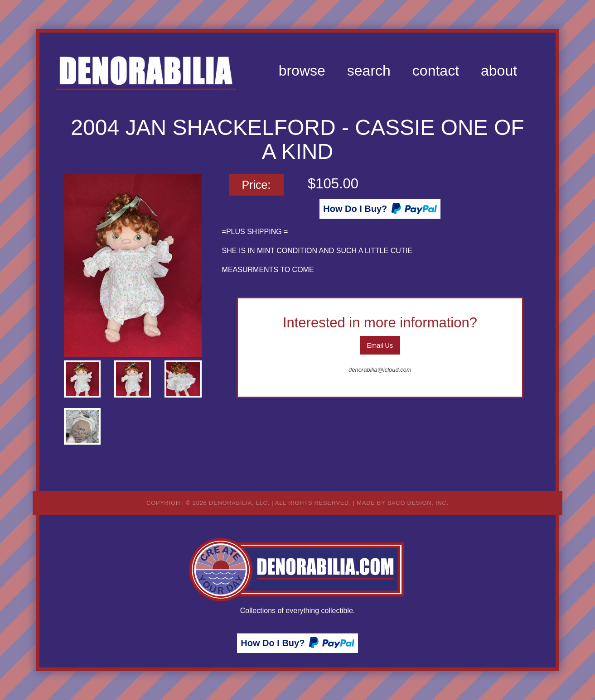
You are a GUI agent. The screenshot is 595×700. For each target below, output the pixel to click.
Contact (436, 71)
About (499, 71)
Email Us (380, 345)
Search (369, 71)
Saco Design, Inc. (418, 503)
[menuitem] (302, 71)
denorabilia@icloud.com (380, 370)
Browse (302, 71)
